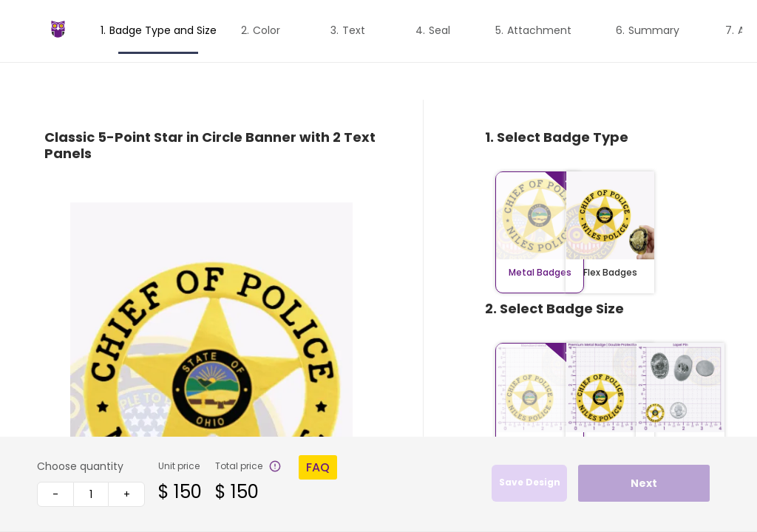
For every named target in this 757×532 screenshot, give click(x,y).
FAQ (318, 467)
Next (644, 483)
